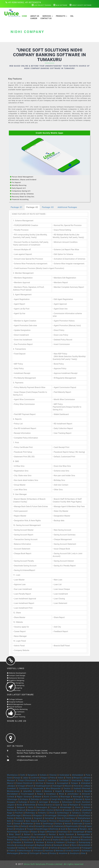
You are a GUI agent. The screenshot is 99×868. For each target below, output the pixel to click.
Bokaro (87, 807)
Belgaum (21, 807)
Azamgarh (30, 845)
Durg (82, 826)
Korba (40, 805)
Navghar (39, 840)
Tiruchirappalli (27, 794)
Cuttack (11, 797)
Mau (17, 826)
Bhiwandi (69, 791)
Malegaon (74, 805)
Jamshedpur (73, 794)
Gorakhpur (51, 794)
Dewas (10, 826)
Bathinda (54, 829)
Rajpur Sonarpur (24, 797)
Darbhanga (48, 824)
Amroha (11, 845)
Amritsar (39, 783)
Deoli (11, 829)
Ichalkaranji (59, 826)
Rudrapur (72, 842)
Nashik (41, 780)
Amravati (86, 794)
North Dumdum (67, 834)
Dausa (45, 853)
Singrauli (38, 818)
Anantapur (63, 832)
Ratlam (27, 834)
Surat (10, 778)
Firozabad (19, 821)
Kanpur (18, 778)
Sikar (83, 853)
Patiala (10, 818)
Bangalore (32, 775)
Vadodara (52, 780)
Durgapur (11, 802)
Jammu (46, 799)
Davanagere (42, 807)
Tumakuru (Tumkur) (81, 813)
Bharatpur (52, 832)
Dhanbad (86, 837)
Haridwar (40, 842)
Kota (79, 791)
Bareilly (88, 791)
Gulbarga (23, 802)
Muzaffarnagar (14, 815)
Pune (88, 775)
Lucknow (35, 778)
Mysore (68, 786)
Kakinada (78, 824)
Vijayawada (38, 788)
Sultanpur (86, 851)
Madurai (48, 791)
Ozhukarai (20, 829)
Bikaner (38, 797)
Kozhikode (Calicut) (16, 810)
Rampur (59, 824)
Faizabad (11, 848)
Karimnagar (13, 832)
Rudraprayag (84, 842)
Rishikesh (29, 842)
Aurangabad (63, 783)
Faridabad (64, 780)
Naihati (68, 824)
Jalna (31, 826)
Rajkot (87, 780)
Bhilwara (27, 815)
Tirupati (30, 829)
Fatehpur (22, 848)
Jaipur (26, 778)
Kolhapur (24, 799)
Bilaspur (87, 821)
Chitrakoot (38, 851)
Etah (46, 848)
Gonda (68, 851)
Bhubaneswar (13, 791)
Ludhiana (86, 778)
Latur (77, 810)
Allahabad (86, 783)
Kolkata (43, 775)
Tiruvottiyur (13, 837)
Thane (69, 778)
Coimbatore (24, 788)
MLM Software (60, 5)
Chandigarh (58, 786)
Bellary (19, 818)
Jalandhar (28, 791)
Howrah (77, 786)
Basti (67, 845)
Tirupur (54, 807)
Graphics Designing (16, 680)
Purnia (47, 840)
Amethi (76, 851)
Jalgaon (11, 805)
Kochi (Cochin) (51, 797)
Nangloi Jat (85, 829)
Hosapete (25, 837)
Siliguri (87, 797)
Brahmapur (31, 813)
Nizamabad (64, 821)
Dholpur (53, 853)
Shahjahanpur (84, 818)
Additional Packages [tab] (67, 207)
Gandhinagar (42, 829)
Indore (61, 778)
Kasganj (63, 848)
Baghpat (41, 845)
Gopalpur (69, 810)
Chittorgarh (34, 853)
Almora (50, 842)
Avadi (63, 829)
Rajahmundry (72, 826)
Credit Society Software (81, 5)
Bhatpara (55, 802)
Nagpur (45, 778)
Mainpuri (11, 780)
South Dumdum (83, 802)
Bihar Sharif (15, 834)
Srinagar (21, 786)
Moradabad (12, 794)
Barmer (24, 853)
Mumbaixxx (12, 775)
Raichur (52, 834)
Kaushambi (74, 848)
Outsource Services (16, 678)
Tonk (30, 848)
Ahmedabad (78, 775)
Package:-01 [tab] (17, 207)
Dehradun (35, 799)
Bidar (34, 837)
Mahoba (59, 851)
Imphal (56, 840)
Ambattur (42, 813)
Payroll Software (15, 707)
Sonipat (39, 826)
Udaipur (11, 807)
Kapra (89, 832)
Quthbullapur (63, 813)
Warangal (77, 797)
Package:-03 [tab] (48, 207)
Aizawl (88, 824)
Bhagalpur (38, 815)
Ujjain (58, 805)
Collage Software (15, 699)
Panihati (19, 813)
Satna (24, 826)
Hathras (54, 848)
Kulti (9, 824)
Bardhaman (28, 824)
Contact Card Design (16, 676)
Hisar (59, 818)
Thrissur (53, 821)
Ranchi (30, 786)
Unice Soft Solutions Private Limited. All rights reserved (53, 864)
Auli (9, 842)
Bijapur (34, 832)
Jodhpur (87, 786)
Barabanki (58, 845)
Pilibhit (12, 851)
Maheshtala (30, 805)
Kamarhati (50, 818)
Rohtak (28, 818)
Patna (53, 778)
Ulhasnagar (12, 799)
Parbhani (76, 821)
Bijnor (74, 845)
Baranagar (73, 829)
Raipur (40, 794)
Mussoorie (86, 840)
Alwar (38, 824)
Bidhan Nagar (13, 840)
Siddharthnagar (24, 851)
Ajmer (88, 799)
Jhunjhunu (74, 853)
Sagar (42, 832)
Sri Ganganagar (77, 832)
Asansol (49, 805)
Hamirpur (49, 851)
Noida (20, 805)
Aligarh (59, 791)
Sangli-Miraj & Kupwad (62, 799)
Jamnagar (43, 802)
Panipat (43, 821)
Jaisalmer (63, 853)
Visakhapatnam (43, 786)
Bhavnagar (65, 797)
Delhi (23, 775)
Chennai (53, 775)
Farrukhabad (40, 834)
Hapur (89, 826)
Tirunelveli (86, 805)
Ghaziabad (76, 780)
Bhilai (62, 794)
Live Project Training (42, 5)
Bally (9, 821)
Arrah (41, 837)
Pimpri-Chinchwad (27, 780)
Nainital (75, 840)
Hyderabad (64, 775)
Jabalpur (11, 786)
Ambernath (59, 837)
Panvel (49, 837)
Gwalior (67, 788)
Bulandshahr (85, 845)
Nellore (59, 810)
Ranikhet (17, 842)
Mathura (73, 815)
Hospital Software (15, 702)
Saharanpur (67, 802)
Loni (68, 837)
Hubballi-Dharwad (82, 788)
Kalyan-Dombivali (25, 783)
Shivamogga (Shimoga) (56, 815)
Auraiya (20, 845)
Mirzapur (65, 840)
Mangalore (32, 810)
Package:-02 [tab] (32, 207)
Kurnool (48, 826)
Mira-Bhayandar (53, 788)
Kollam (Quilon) (47, 810)
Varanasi (50, 783)
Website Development (17, 673)
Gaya (65, 805)
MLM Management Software (19, 704)
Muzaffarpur (85, 815)
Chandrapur (70, 818)
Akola (31, 807)
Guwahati (11, 788)
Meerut (10, 783)
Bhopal (77, 778)
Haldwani (60, 842)
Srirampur (25, 832)
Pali (31, 840)
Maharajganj (13, 853)
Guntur (33, 802)
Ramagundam (84, 834)
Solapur (75, 783)
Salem (38, 791)
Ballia (49, 845)
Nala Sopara (31, 821)
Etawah (17, 824)
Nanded (79, 799)
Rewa (24, 840)
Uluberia (76, 837)
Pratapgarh (87, 848)
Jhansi (78, 807)
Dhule (52, 813)
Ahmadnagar (66, 807)
